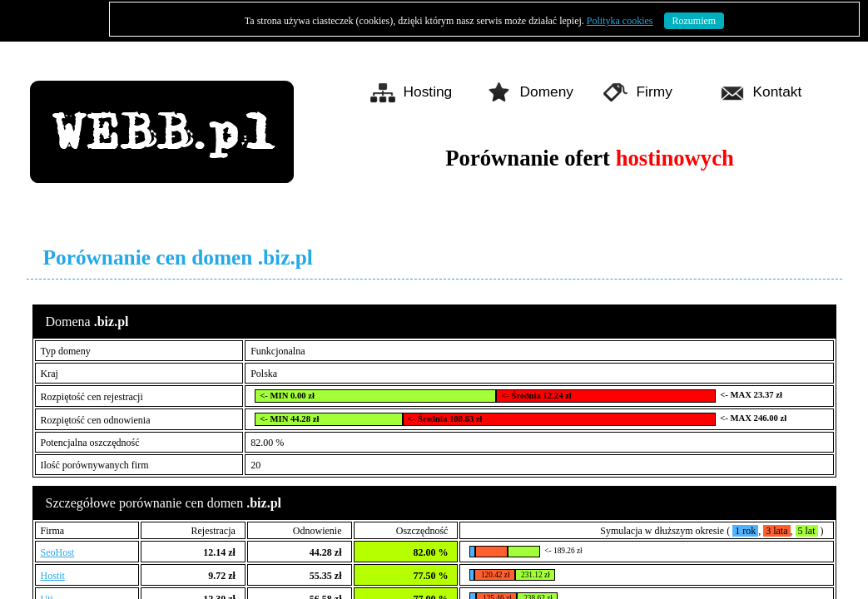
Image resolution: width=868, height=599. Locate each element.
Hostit (53, 576)
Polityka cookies (620, 21)
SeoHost (58, 552)
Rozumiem (694, 21)
